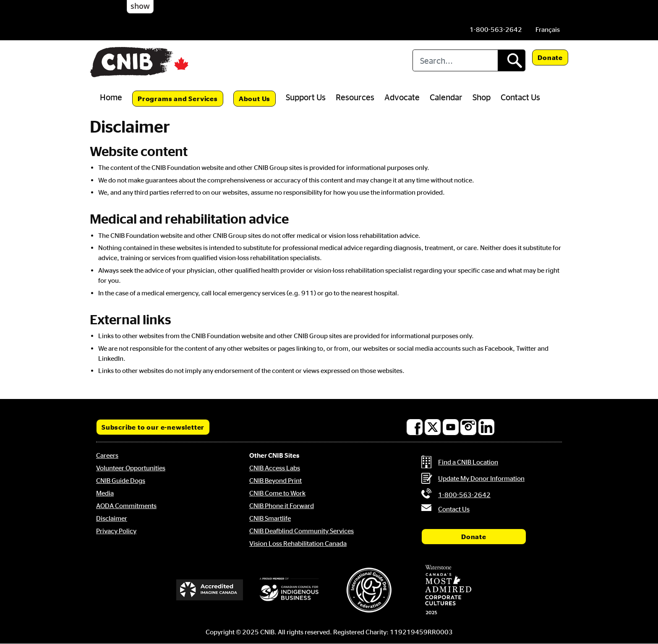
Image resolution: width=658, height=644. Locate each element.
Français (548, 29)
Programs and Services (178, 99)
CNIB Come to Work (277, 493)
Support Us (306, 97)
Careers (107, 455)
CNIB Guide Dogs (121, 480)
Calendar (446, 97)
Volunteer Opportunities (131, 468)
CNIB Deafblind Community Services (302, 531)
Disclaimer (112, 518)
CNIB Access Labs (275, 468)
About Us (255, 99)
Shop (482, 97)
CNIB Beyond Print (275, 480)
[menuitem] (548, 29)
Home (111, 97)
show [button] (140, 6)
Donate (550, 57)
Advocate (402, 97)
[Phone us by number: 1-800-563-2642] (496, 29)
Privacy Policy (116, 531)
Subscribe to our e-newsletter (153, 427)
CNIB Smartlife (270, 518)
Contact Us (520, 97)
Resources (355, 97)
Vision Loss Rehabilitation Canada (298, 543)
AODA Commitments (126, 506)
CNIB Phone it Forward (282, 506)
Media (105, 493)
